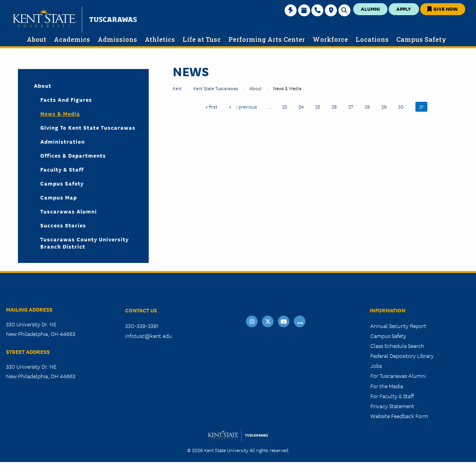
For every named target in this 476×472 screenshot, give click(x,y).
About (256, 88)
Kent (177, 88)
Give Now (443, 9)
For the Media (387, 386)
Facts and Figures (66, 99)
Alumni (370, 9)
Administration (63, 141)
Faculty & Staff (62, 169)
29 (386, 106)
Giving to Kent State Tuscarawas (88, 127)
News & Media (60, 113)
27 (353, 106)
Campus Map (59, 197)
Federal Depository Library (402, 355)
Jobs (376, 365)
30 (403, 106)
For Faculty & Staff (392, 396)
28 (369, 106)
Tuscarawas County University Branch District (85, 243)
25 (320, 106)
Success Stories (63, 225)
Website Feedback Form (399, 416)
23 (287, 106)
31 (423, 106)
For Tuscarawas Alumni (398, 375)
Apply (404, 9)
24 (303, 106)
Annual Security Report (398, 326)
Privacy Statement (392, 406)
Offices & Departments (73, 155)
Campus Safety (62, 183)
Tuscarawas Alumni (69, 211)
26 (336, 106)
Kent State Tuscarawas (216, 88)
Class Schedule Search (397, 346)
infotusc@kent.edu (149, 336)
